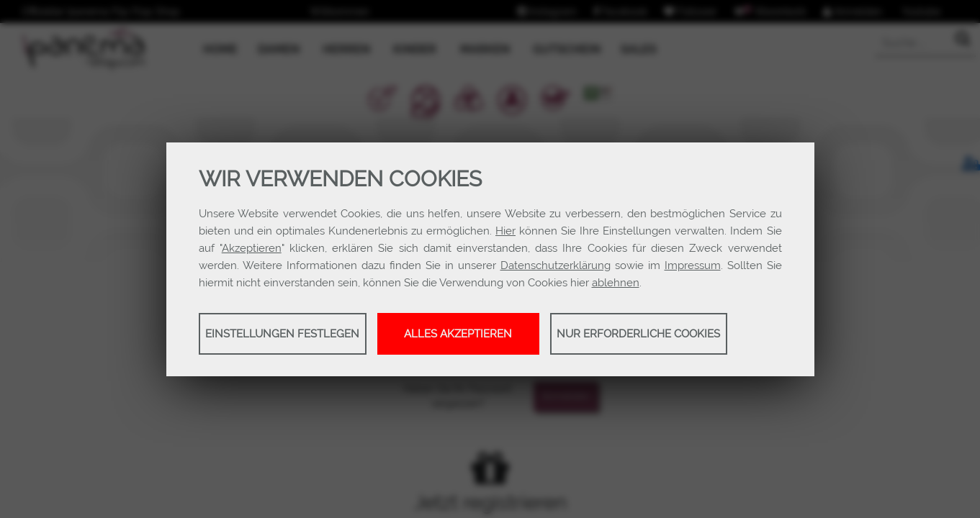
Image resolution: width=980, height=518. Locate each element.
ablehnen (616, 283)
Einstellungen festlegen (282, 334)
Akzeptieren (252, 248)
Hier (505, 231)
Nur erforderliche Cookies (638, 334)
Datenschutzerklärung (556, 265)
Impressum (693, 265)
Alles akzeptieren (458, 334)
